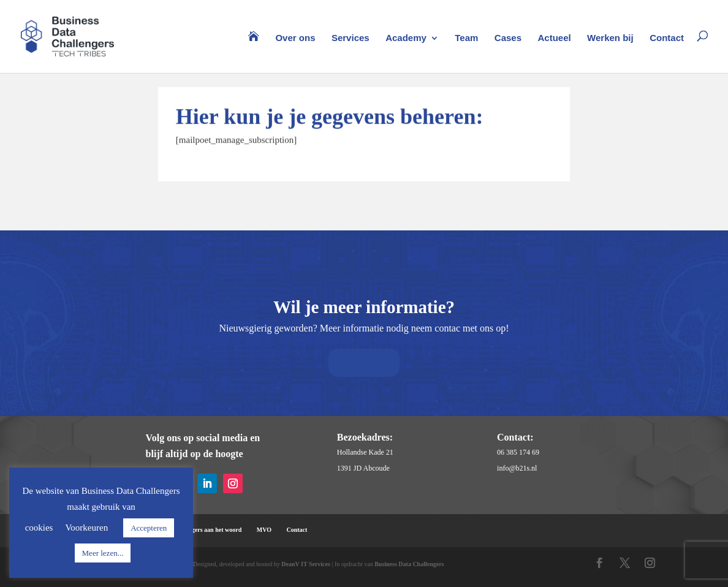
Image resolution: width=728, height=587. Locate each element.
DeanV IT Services (306, 564)
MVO (264, 530)
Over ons (295, 38)
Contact (667, 38)
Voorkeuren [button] (86, 528)
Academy (406, 38)
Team (466, 38)
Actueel (554, 38)
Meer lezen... (103, 553)
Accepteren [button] (149, 528)
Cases (508, 38)
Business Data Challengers (409, 564)
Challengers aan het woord (206, 530)
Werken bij (610, 38)
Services (351, 38)
